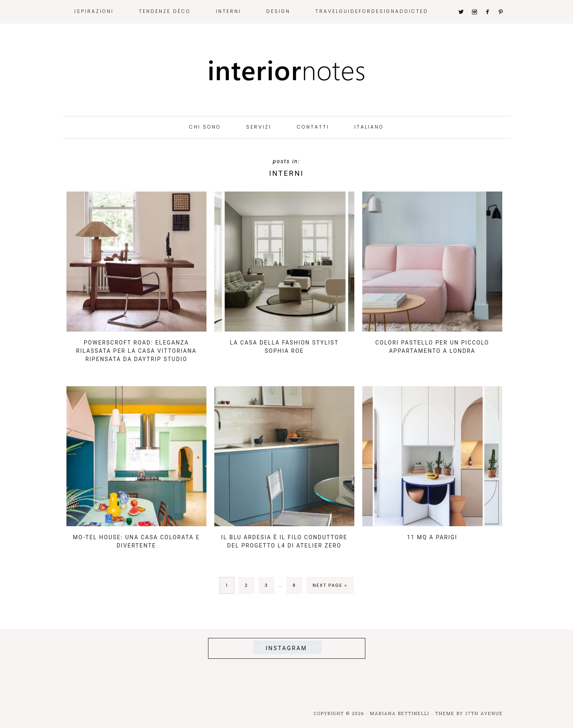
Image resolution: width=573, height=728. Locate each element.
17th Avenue (484, 713)
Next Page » (330, 585)
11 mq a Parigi (432, 537)
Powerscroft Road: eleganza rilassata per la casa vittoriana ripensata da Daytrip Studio (136, 351)
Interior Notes (287, 71)
